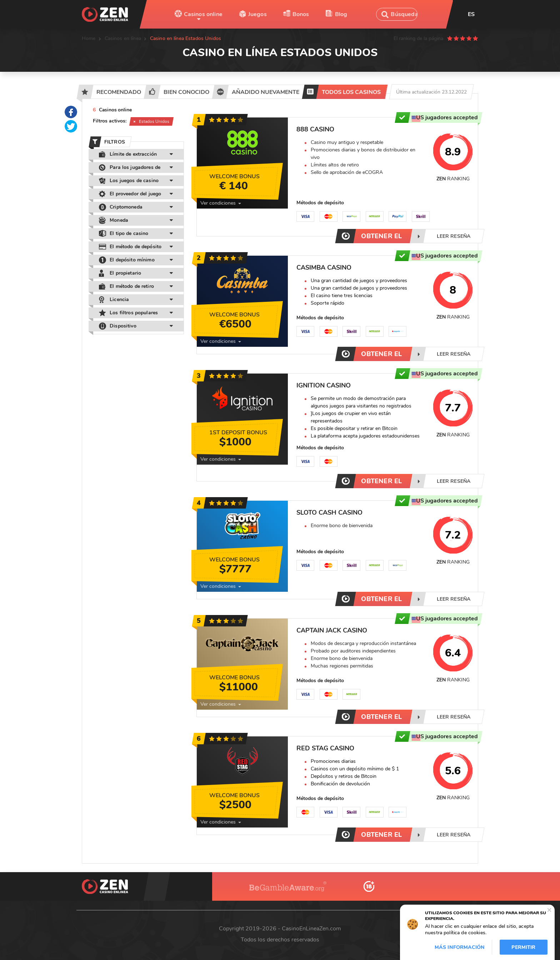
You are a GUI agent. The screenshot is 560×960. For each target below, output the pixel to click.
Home (89, 38)
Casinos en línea (123, 38)
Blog (341, 14)
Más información (460, 947)
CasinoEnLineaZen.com (311, 929)
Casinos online (203, 14)
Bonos (301, 14)
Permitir (523, 947)
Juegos (257, 14)
